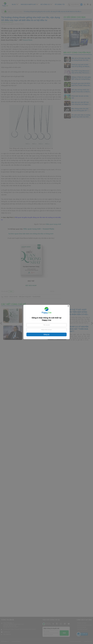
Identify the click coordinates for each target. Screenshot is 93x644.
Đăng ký (47, 335)
